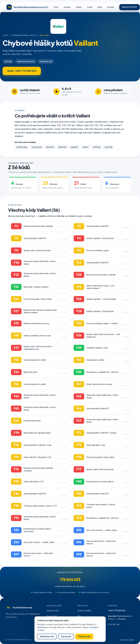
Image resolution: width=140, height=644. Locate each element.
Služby (79, 7)
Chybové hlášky (84, 611)
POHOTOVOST (130, 7)
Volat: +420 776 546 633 (22, 71)
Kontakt (111, 7)
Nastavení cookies (128, 640)
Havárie (67, 7)
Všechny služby (54, 627)
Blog (100, 7)
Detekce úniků (53, 622)
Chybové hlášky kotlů (24, 35)
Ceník (90, 7)
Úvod (56, 7)
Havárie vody (53, 611)
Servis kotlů (52, 616)
